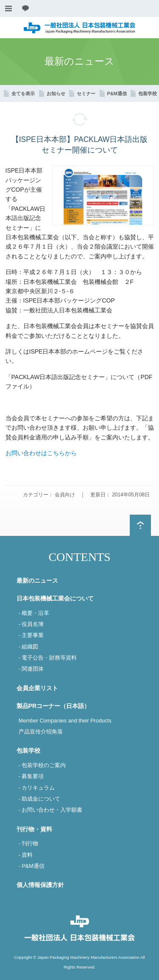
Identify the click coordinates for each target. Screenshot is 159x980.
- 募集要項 (31, 776)
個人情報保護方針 (40, 885)
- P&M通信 (32, 866)
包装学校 (148, 93)
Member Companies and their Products (65, 721)
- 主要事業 (31, 635)
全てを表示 (23, 93)
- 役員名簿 (31, 624)
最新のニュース (37, 581)
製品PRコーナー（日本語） (53, 706)
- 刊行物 (29, 844)
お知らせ (56, 93)
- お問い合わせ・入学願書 (51, 810)
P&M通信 (117, 93)
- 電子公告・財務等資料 (48, 658)
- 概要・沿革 (34, 613)
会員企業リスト (37, 688)
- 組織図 (29, 647)
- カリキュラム (37, 788)
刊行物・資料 (34, 829)
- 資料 (26, 855)
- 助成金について (40, 799)
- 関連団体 (31, 669)
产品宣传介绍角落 (41, 732)
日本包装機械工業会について (55, 598)
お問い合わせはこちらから (41, 453)
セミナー (86, 93)
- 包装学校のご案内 (42, 765)
